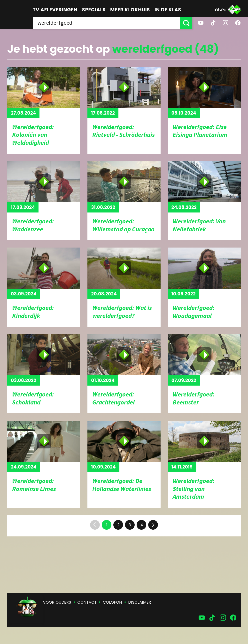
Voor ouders (57, 602)
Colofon (112, 602)
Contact (87, 602)
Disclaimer (140, 602)
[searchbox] (106, 23)
